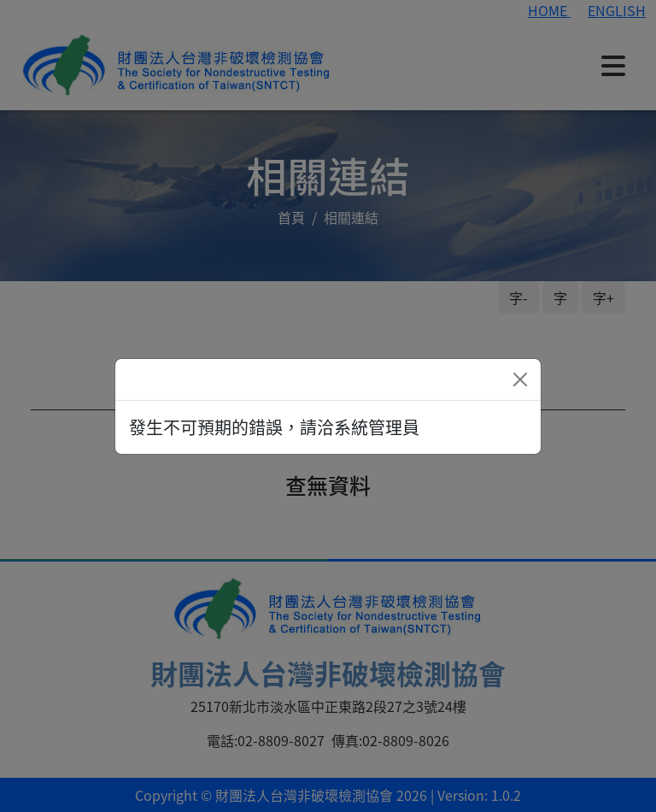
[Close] (520, 380)
